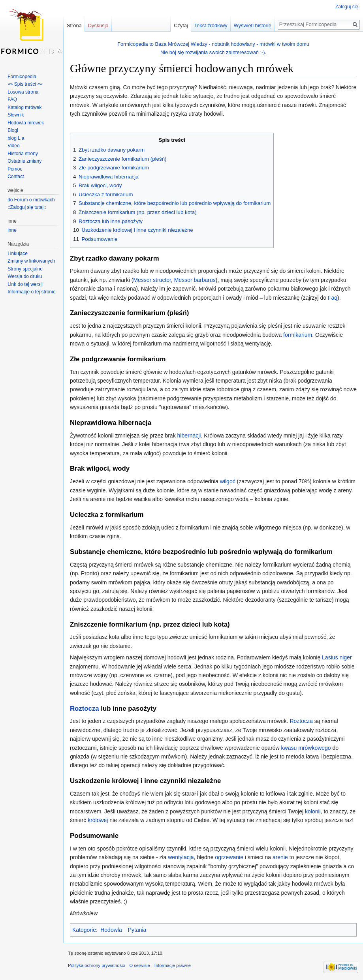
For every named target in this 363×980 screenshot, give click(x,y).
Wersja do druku (25, 276)
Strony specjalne (25, 269)
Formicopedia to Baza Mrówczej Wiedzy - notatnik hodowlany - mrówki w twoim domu (213, 44)
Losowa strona (23, 92)
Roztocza (85, 709)
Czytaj (181, 25)
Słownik (16, 115)
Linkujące (18, 253)
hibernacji (189, 436)
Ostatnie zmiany (24, 161)
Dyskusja (98, 25)
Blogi (13, 130)
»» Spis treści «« (25, 84)
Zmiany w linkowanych (31, 261)
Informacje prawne (173, 965)
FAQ (12, 100)
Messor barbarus (195, 280)
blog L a (16, 138)
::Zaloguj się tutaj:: (27, 207)
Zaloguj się (347, 7)
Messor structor (152, 280)
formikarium (298, 335)
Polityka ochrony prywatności (96, 965)
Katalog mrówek (24, 107)
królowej (98, 820)
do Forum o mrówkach (31, 200)
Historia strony (23, 154)
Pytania (137, 930)
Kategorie (84, 930)
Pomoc (15, 169)
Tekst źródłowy (211, 25)
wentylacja (181, 857)
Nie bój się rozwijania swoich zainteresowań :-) (213, 52)
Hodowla (111, 930)
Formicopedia (22, 77)
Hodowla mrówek (26, 123)
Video (13, 146)
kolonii (313, 811)
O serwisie (139, 965)
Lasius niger (337, 657)
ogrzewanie (229, 857)
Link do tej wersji (25, 284)
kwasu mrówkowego (306, 748)
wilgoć (228, 481)
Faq (333, 298)
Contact (16, 176)
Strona (74, 25)
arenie (280, 857)
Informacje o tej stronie (31, 292)
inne (12, 230)
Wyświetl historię (253, 25)
